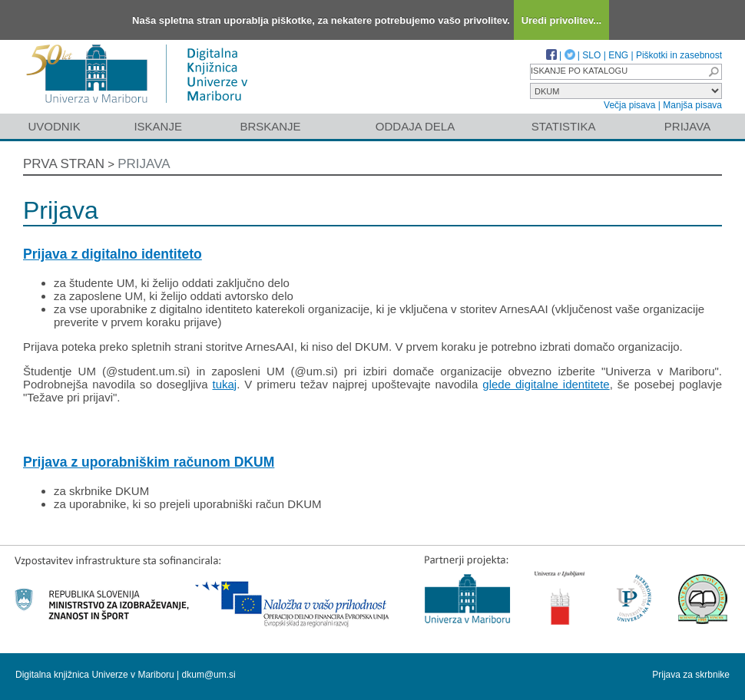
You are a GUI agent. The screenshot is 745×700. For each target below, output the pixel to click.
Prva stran (64, 164)
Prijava (687, 126)
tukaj (224, 384)
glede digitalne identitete (546, 384)
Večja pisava (629, 105)
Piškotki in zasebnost (679, 55)
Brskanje (270, 126)
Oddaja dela (415, 126)
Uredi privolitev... (562, 20)
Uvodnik (54, 126)
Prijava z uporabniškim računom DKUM (149, 462)
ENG (618, 55)
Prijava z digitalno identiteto (113, 254)
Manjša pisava (692, 105)
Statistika (564, 126)
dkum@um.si (209, 675)
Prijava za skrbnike (691, 675)
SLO (591, 55)
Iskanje (158, 126)
